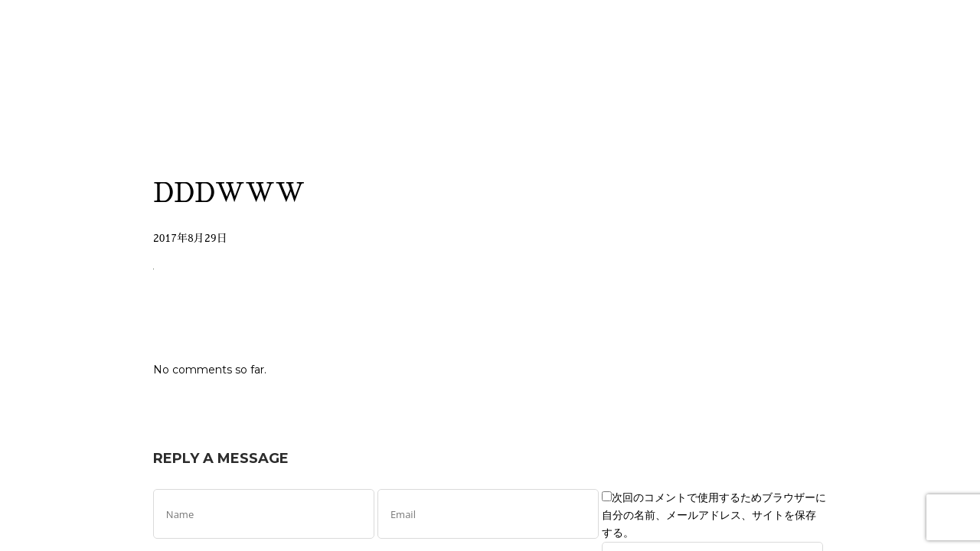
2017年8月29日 (190, 238)
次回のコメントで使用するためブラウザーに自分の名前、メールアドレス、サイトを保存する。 (714, 515)
